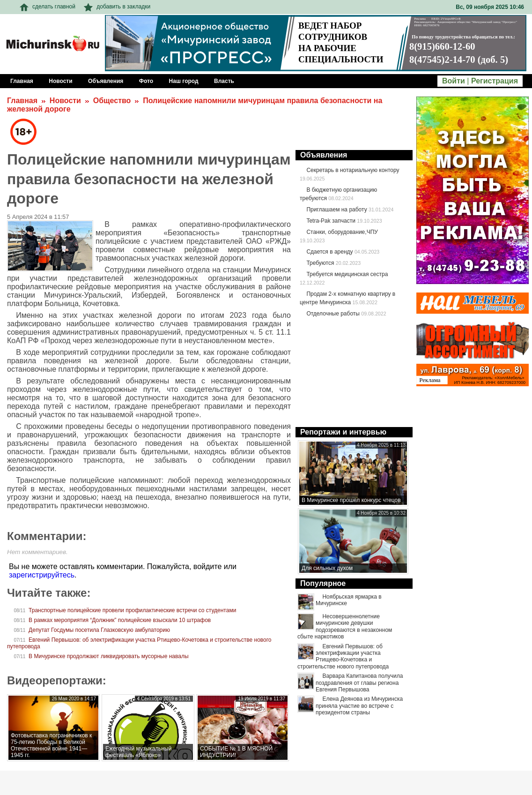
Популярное (323, 583)
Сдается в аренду (329, 252)
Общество (112, 101)
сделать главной (48, 7)
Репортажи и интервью (343, 432)
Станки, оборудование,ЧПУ (342, 232)
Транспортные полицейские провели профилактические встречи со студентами (132, 610)
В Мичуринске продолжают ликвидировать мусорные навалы (108, 656)
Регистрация (495, 81)
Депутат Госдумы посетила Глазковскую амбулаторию (99, 630)
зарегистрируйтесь (42, 575)
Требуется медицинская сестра (347, 274)
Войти (454, 81)
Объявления (324, 155)
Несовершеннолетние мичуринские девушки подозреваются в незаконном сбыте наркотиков (345, 626)
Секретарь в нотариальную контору (353, 170)
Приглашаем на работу (336, 210)
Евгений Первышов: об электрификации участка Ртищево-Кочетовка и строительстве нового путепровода (343, 656)
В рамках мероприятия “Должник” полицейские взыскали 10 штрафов (120, 620)
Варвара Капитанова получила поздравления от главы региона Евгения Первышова (359, 683)
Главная (22, 101)
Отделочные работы (333, 314)
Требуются (320, 263)
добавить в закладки (117, 7)
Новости (65, 101)
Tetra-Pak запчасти (331, 221)
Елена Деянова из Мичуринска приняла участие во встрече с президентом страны (359, 706)
